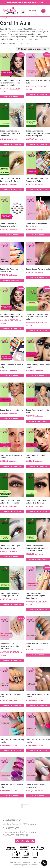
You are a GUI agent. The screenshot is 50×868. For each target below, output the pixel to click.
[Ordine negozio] (33, 49)
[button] (23, 12)
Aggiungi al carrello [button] (12, 97)
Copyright (14, 862)
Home (2, 18)
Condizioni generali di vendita (25, 865)
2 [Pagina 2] (24, 806)
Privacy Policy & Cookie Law (29, 862)
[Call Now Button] (44, 863)
